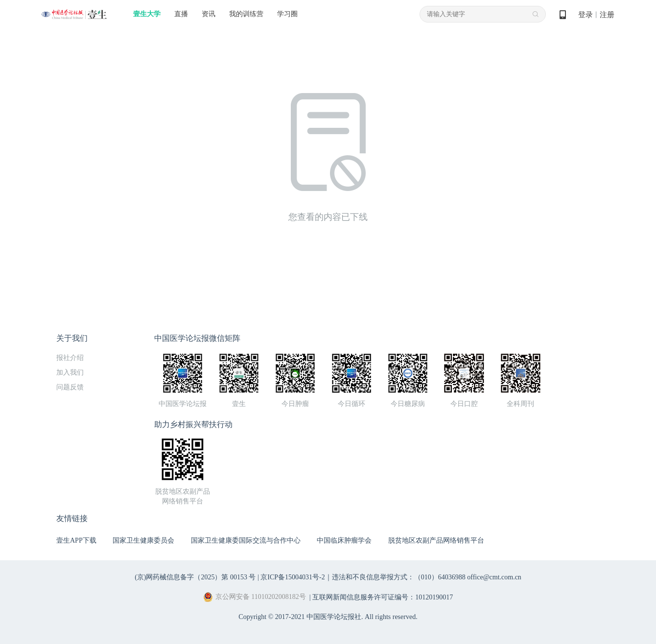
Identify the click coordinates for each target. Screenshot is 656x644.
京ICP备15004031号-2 (293, 577)
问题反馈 (70, 387)
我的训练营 (246, 14)
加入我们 (70, 372)
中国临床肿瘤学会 (344, 540)
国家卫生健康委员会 (143, 540)
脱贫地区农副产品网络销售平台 (436, 540)
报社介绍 (70, 358)
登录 (586, 15)
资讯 (209, 14)
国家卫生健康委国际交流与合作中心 (246, 540)
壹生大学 (147, 14)
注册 (607, 15)
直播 (181, 14)
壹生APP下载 (76, 540)
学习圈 (287, 14)
